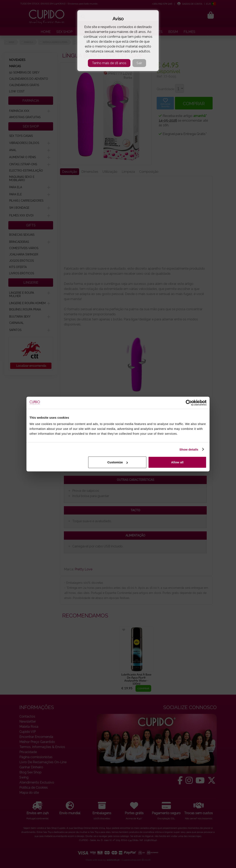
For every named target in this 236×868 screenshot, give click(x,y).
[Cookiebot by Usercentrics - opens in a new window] (189, 403)
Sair (139, 63)
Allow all (177, 462)
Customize (118, 462)
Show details (189, 449)
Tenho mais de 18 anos (109, 63)
